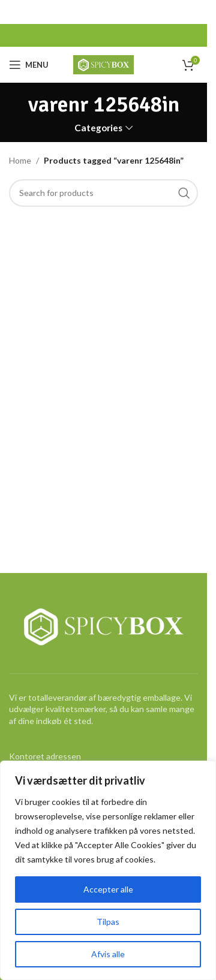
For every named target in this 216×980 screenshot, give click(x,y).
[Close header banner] (192, 12)
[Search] (103, 193)
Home (20, 160)
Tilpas (108, 922)
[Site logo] (103, 64)
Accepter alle (108, 889)
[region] (108, 870)
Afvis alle (108, 954)
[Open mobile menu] (29, 65)
